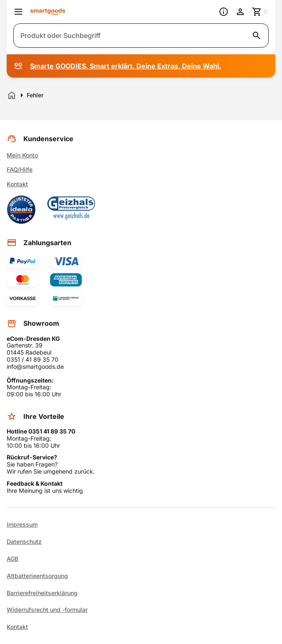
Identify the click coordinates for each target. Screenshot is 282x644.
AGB (13, 559)
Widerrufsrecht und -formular (47, 610)
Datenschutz (24, 542)
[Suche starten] (257, 35)
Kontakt (17, 184)
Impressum (22, 525)
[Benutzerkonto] (240, 12)
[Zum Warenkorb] (260, 12)
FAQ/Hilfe (20, 169)
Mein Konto (22, 155)
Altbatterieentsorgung (37, 576)
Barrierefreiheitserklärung (42, 593)
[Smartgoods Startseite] (48, 12)
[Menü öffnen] (18, 12)
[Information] (224, 12)
